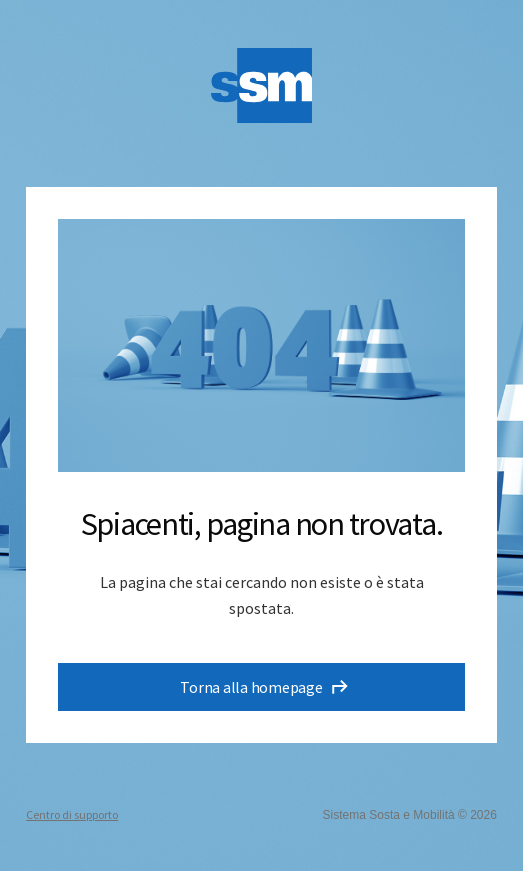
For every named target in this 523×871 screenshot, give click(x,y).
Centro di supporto (72, 814)
